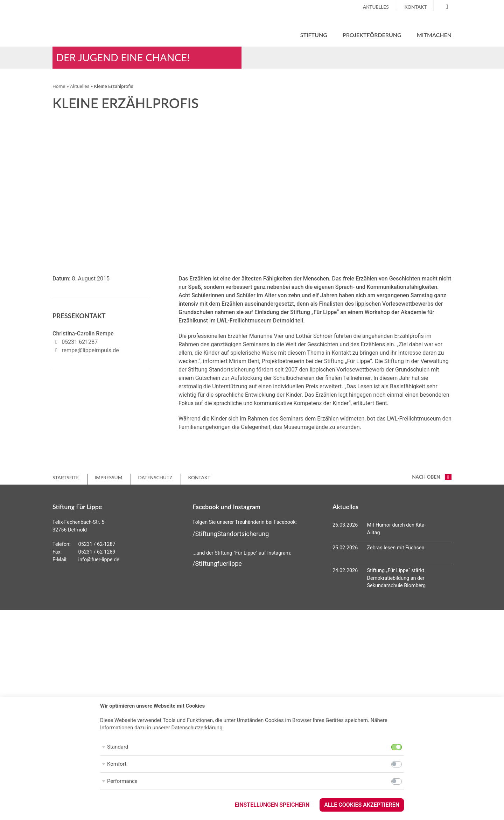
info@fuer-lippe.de (99, 560)
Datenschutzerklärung (197, 728)
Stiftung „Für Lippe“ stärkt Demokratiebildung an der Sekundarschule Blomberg (397, 578)
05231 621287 (80, 342)
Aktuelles (376, 7)
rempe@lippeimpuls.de (90, 350)
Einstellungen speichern (272, 805)
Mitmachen (434, 35)
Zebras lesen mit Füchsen (396, 548)
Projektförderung (372, 35)
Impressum (108, 478)
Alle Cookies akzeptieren (362, 805)
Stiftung (314, 35)
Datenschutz (155, 478)
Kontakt (416, 7)
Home (59, 86)
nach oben (432, 477)
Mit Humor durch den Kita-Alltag (397, 529)
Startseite (66, 478)
